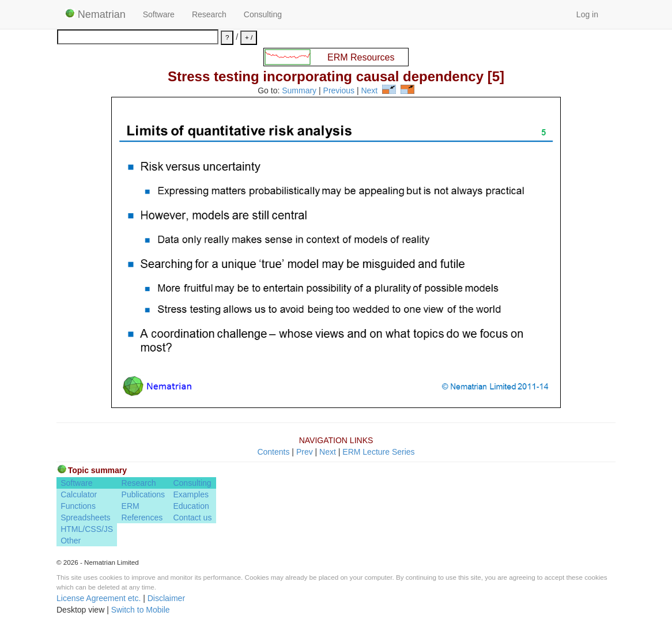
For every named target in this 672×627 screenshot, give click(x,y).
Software (159, 14)
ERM (131, 506)
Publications (144, 494)
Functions (78, 506)
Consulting (263, 14)
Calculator (79, 494)
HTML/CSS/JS (87, 529)
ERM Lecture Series (378, 452)
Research (209, 14)
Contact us (192, 518)
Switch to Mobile (141, 610)
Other (71, 541)
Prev (305, 452)
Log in (587, 14)
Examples (190, 494)
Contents (273, 452)
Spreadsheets (85, 518)
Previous (339, 91)
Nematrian (95, 14)
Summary (299, 91)
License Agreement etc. (99, 598)
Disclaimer (166, 598)
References (142, 518)
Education (191, 506)
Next (369, 91)
